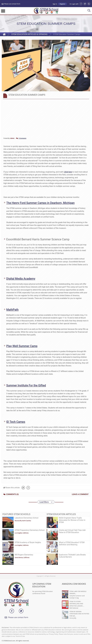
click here (68, 172)
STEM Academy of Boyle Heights (28, 542)
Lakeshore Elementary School (27, 518)
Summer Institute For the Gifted (26, 385)
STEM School (33, 627)
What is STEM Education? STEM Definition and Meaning (72, 544)
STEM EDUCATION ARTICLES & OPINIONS (29, 34)
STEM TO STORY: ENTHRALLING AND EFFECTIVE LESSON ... (77, 604)
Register (62, 4)
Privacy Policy (53, 634)
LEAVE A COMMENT (80, 494)
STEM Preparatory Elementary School (30, 530)
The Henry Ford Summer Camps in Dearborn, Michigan (40, 203)
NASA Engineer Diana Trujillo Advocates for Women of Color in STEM (72, 520)
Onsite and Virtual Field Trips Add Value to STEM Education (72, 531)
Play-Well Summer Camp (22, 346)
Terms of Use (20, 636)
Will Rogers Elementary (24, 555)
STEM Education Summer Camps (67, 34)
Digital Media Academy (21, 279)
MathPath (12, 310)
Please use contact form (12, 4)
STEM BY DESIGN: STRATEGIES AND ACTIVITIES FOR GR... (79, 614)
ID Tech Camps (16, 422)
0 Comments (22, 138)
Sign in (55, 4)
